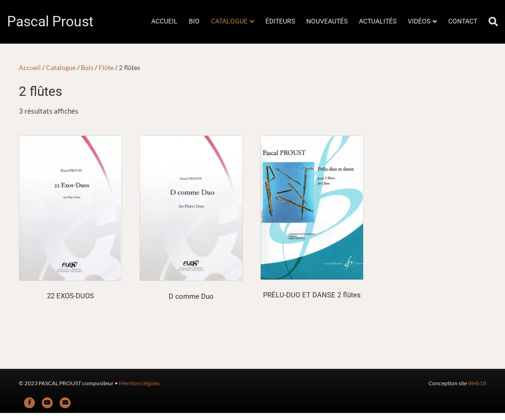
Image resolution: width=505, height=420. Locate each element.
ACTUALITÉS (378, 21)
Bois (87, 67)
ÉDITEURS (280, 21)
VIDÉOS (419, 21)
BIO (194, 21)
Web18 (477, 383)
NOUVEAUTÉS (327, 21)
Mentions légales (139, 383)
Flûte (106, 67)
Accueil (30, 67)
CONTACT (463, 21)
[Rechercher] (490, 22)
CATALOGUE (229, 21)
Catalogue (61, 67)
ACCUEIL (164, 21)
